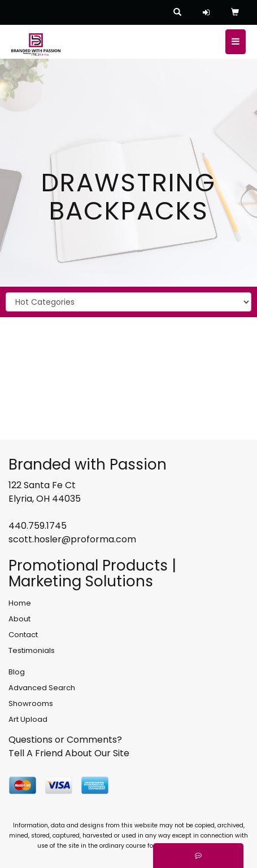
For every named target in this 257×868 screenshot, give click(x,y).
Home (20, 603)
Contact (23, 635)
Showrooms (31, 703)
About (19, 619)
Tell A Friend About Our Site (69, 753)
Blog (17, 672)
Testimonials (32, 650)
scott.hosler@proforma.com (72, 539)
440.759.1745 (38, 526)
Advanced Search (42, 688)
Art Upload (28, 719)
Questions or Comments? (65, 740)
